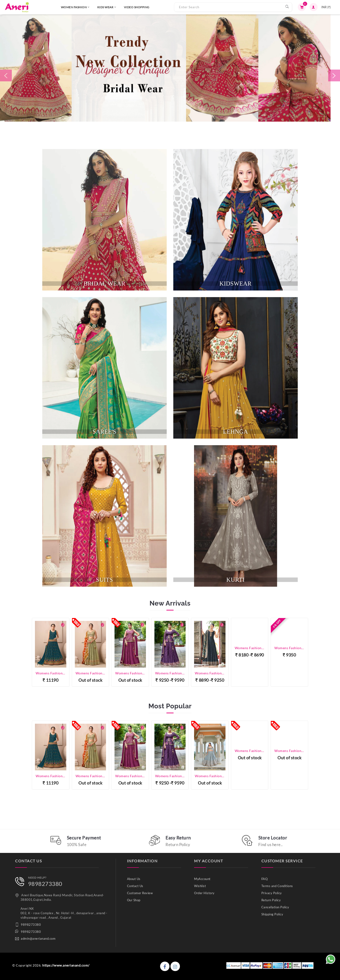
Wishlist (200, 886)
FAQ (265, 879)
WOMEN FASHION (55, 7)
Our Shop (134, 900)
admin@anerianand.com (38, 938)
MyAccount (202, 879)
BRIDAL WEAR (104, 284)
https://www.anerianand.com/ (66, 965)
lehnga (236, 432)
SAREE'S (104, 432)
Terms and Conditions (277, 886)
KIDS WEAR (86, 7)
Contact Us (135, 886)
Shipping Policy (272, 914)
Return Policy (271, 900)
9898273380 (45, 884)
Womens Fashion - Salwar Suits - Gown (210, 673)
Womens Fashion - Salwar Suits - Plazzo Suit (289, 648)
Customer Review (140, 893)
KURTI (236, 580)
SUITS (105, 580)
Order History (204, 893)
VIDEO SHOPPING (116, 7)
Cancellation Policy (275, 907)
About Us (134, 879)
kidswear (236, 284)
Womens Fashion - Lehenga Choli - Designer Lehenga (51, 673)
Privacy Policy (272, 893)
